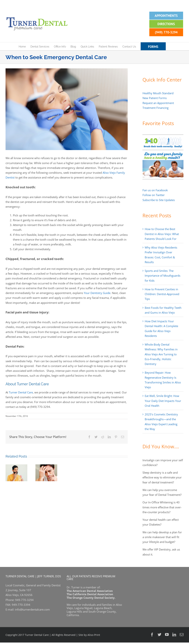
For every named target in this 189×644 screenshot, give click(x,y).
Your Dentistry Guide (97, 293)
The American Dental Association (90, 591)
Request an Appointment (158, 103)
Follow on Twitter (154, 195)
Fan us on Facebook (155, 190)
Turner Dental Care (21, 392)
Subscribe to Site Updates (159, 200)
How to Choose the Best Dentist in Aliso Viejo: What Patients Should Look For (162, 234)
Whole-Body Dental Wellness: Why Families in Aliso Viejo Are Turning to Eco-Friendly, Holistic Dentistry (161, 354)
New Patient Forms (155, 98)
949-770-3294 (24, 600)
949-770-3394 (21, 605)
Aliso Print (94, 635)
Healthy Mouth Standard (158, 93)
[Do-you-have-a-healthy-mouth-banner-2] (163, 153)
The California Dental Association (90, 594)
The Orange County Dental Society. (91, 598)
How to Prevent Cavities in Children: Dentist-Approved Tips (162, 294)
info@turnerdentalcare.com (32, 609)
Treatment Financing (156, 108)
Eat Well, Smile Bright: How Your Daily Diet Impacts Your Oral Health (163, 401)
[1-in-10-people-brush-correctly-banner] (163, 137)
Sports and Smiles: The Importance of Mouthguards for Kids (163, 276)
